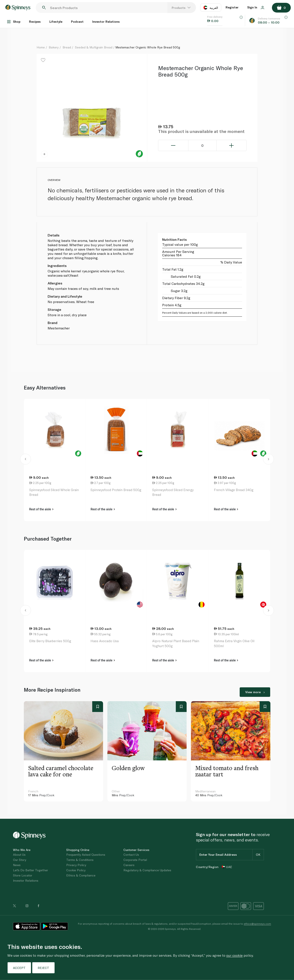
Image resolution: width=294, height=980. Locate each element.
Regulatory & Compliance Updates (147, 870)
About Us (19, 855)
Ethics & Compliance (81, 875)
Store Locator (23, 875)
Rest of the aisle (41, 509)
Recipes (35, 22)
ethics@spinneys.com (257, 924)
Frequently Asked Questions (86, 855)
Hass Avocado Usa (105, 641)
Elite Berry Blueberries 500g (50, 641)
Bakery (54, 47)
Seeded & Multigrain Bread (94, 47)
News (17, 865)
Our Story (20, 860)
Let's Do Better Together (31, 870)
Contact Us (131, 855)
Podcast (77, 22)
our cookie (234, 955)
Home (41, 47)
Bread (67, 47)
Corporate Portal (135, 860)
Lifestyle (56, 22)
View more (255, 692)
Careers (129, 865)
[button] (26, 460)
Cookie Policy (76, 870)
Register (232, 7)
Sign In (256, 7)
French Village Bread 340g (234, 490)
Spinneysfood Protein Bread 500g (116, 490)
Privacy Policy (76, 865)
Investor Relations (106, 22)
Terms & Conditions (80, 860)
